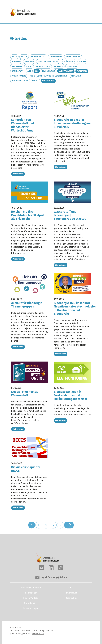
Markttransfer (66, 71)
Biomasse (59, 66)
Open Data (29, 61)
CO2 (37, 71)
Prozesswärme (19, 76)
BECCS (14, 57)
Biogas (29, 66)
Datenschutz (71, 598)
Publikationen (31, 593)
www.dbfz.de (38, 634)
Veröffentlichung (20, 81)
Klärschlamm (49, 71)
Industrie (16, 61)
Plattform (82, 71)
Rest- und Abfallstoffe (48, 61)
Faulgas (82, 61)
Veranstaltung (44, 76)
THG (31, 76)
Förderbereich (31, 603)
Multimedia (17, 66)
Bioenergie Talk (38, 57)
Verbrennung (61, 76)
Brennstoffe (18, 71)
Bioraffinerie (56, 57)
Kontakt (71, 588)
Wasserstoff (48, 81)
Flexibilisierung (73, 57)
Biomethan (72, 66)
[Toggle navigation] (84, 12)
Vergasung (76, 76)
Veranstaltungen (31, 608)
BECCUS (24, 57)
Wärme (35, 81)
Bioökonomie (69, 61)
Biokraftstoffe (43, 66)
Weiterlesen (18, 174)
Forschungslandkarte (31, 588)
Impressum (72, 593)
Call (29, 71)
